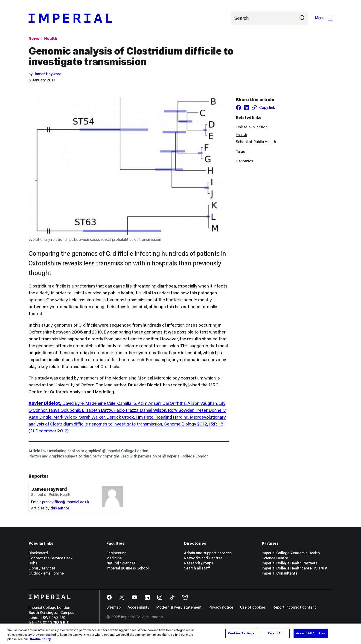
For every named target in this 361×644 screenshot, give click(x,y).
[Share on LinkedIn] (246, 108)
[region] (180, 634)
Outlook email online (46, 573)
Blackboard (38, 553)
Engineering (116, 553)
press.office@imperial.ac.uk (66, 502)
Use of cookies (253, 607)
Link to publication (252, 127)
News (34, 39)
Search (231, 18)
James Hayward (48, 74)
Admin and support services (208, 553)
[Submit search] (302, 18)
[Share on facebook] (239, 108)
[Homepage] (127, 18)
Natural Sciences (121, 563)
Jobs (33, 563)
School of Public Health (256, 142)
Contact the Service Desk (50, 558)
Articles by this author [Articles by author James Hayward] (50, 508)
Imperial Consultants (279, 573)
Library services (42, 568)
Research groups (198, 563)
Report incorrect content (294, 607)
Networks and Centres (203, 558)
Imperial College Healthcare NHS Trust (295, 568)
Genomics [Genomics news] (244, 161)
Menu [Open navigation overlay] (324, 18)
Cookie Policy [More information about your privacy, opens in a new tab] (40, 639)
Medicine (114, 558)
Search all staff (197, 568)
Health (241, 134)
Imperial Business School (128, 568)
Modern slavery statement (179, 607)
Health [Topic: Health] (51, 39)
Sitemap (114, 607)
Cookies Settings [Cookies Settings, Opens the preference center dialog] (241, 633)
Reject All (275, 633)
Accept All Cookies (311, 633)
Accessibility (138, 607)
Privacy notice (221, 607)
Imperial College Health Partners (290, 563)
